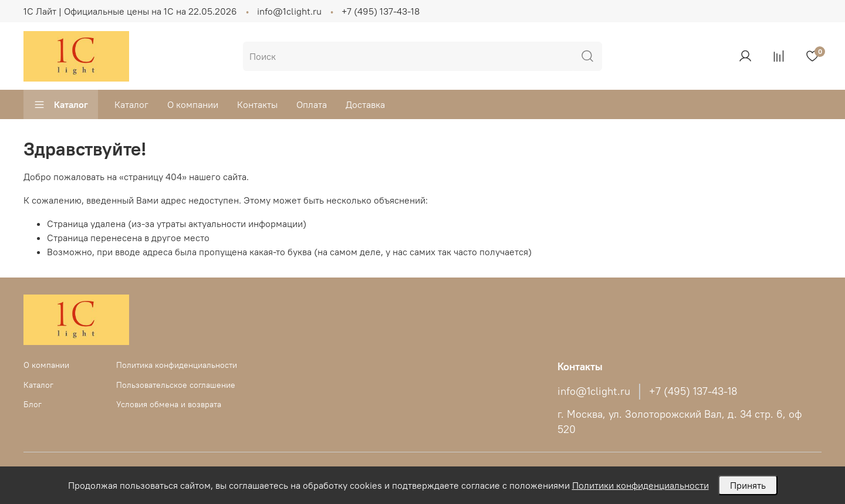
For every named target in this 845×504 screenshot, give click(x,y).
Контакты (257, 104)
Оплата (312, 104)
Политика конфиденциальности (177, 365)
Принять (748, 485)
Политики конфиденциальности (640, 485)
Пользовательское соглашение (176, 385)
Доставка (365, 104)
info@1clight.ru (289, 11)
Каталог (61, 104)
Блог (33, 404)
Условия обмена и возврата (169, 404)
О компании (193, 104)
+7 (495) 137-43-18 (381, 11)
